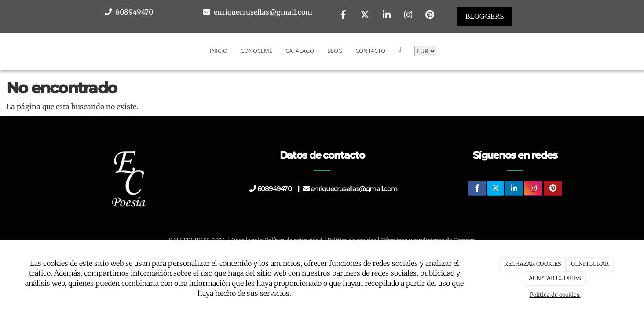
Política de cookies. (555, 295)
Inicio (219, 51)
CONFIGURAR (590, 264)
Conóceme (256, 51)
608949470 (133, 12)
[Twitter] (365, 16)
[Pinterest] (430, 16)
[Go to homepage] (4, 51)
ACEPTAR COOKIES (555, 278)
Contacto (370, 51)
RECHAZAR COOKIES (533, 264)
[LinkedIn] (387, 16)
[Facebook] (343, 16)
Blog (335, 51)
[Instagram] (408, 16)
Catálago (300, 51)
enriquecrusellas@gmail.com (262, 12)
